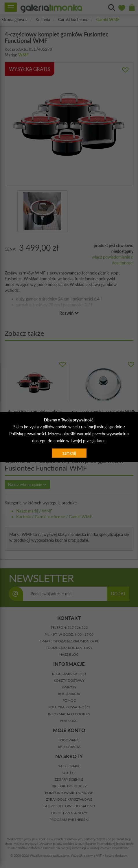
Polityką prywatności (28, 433)
